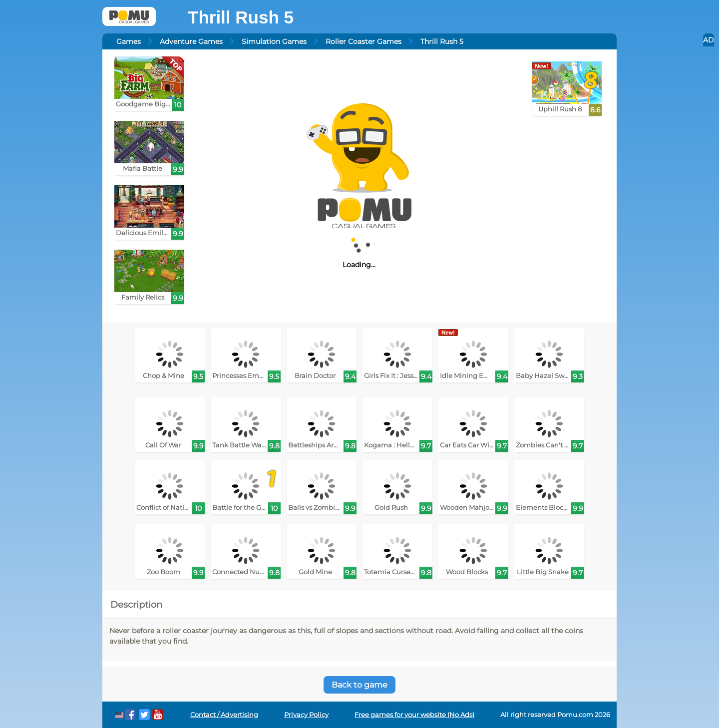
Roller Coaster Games (363, 41)
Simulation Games (274, 41)
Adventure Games (191, 41)
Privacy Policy (306, 715)
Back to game (359, 685)
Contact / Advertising (224, 715)
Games (129, 41)
